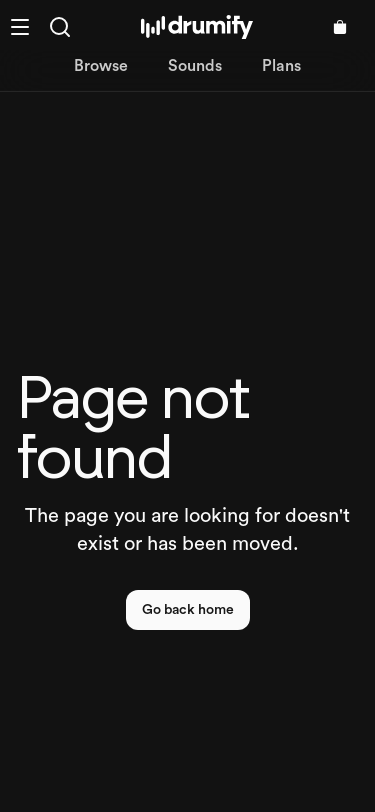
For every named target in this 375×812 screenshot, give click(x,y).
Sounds (195, 66)
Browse (101, 66)
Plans (281, 66)
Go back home (188, 610)
